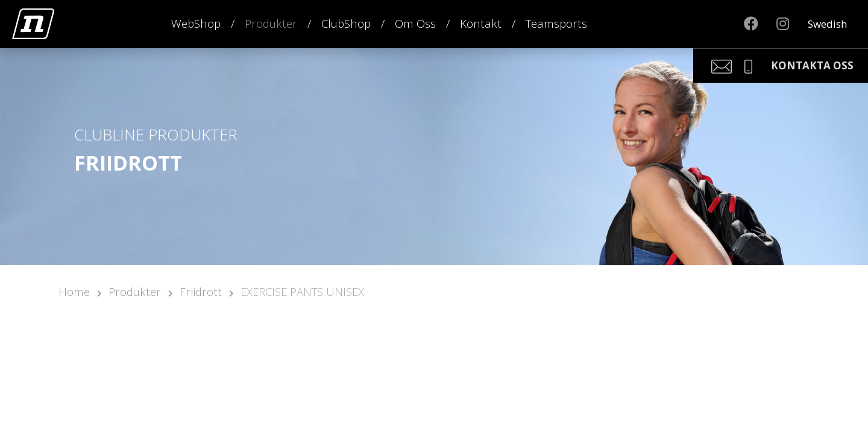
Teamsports (556, 23)
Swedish (827, 24)
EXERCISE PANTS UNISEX (302, 291)
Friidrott (201, 291)
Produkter (271, 23)
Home (74, 291)
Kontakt (481, 23)
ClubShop (346, 23)
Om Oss (415, 23)
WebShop (196, 23)
